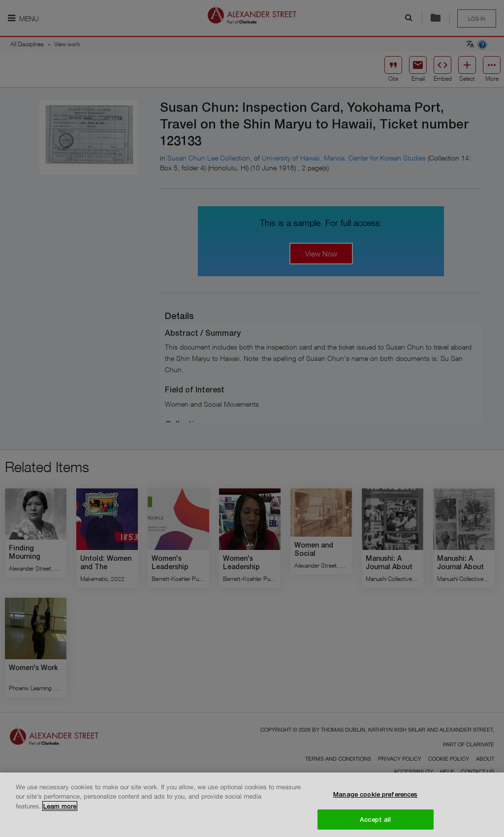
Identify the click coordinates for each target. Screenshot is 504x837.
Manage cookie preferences (375, 798)
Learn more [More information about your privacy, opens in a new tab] (60, 810)
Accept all (375, 823)
